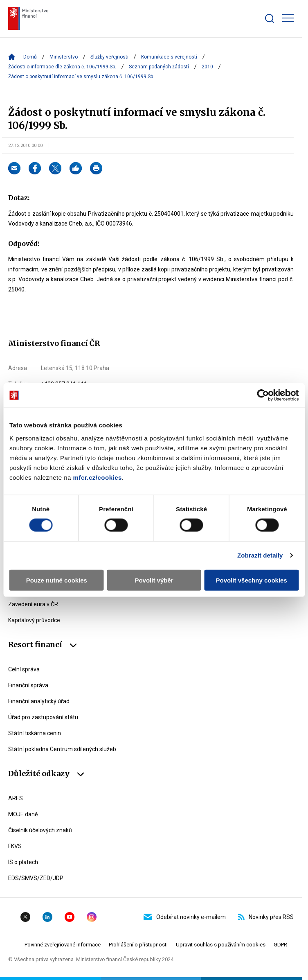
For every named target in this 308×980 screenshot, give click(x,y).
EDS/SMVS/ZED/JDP (36, 878)
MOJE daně (23, 814)
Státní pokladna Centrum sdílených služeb (62, 749)
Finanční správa (28, 685)
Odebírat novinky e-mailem (185, 917)
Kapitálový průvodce (34, 620)
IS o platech (23, 862)
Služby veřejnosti (109, 57)
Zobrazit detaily (260, 555)
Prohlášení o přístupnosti (138, 945)
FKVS (15, 846)
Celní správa (24, 669)
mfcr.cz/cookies (98, 477)
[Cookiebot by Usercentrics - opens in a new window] (263, 395)
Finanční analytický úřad (39, 701)
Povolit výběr (154, 580)
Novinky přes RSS (266, 917)
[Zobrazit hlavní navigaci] (288, 18)
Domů (30, 57)
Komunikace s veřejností (169, 57)
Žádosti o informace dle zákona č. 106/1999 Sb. (62, 67)
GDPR (280, 945)
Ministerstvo (64, 57)
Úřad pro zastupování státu (43, 717)
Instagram (92, 917)
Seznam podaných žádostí (159, 67)
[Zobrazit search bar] (270, 18)
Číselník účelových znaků (40, 830)
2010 (207, 67)
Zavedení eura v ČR (33, 604)
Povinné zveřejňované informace (63, 945)
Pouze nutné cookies (57, 580)
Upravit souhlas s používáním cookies (221, 945)
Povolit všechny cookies (252, 580)
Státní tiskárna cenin (35, 733)
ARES (16, 798)
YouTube (70, 917)
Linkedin (47, 917)
